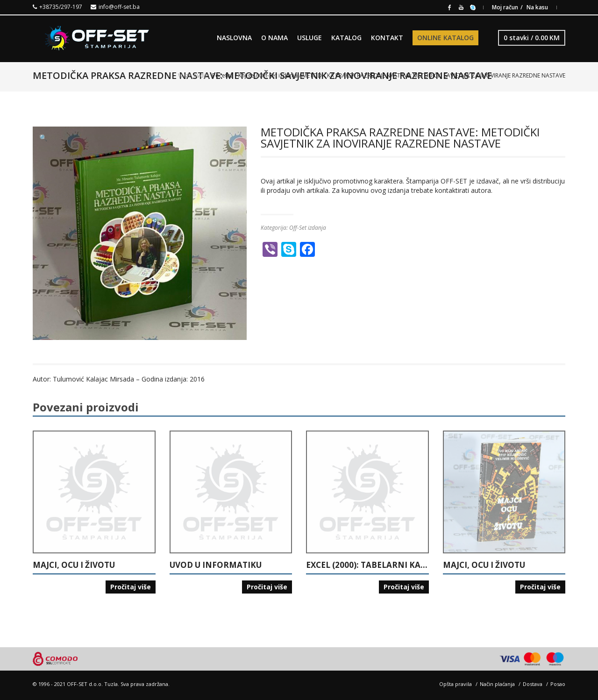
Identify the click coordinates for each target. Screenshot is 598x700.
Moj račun (505, 7)
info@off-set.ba (119, 7)
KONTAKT (387, 38)
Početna (223, 75)
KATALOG (346, 38)
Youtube (461, 7)
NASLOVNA (234, 38)
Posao (558, 684)
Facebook (449, 7)
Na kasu (537, 7)
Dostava (533, 684)
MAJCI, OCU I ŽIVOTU (74, 565)
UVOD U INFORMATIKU (216, 565)
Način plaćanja (497, 684)
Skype (473, 7)
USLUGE (310, 38)
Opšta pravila (456, 684)
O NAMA (274, 38)
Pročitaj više (131, 587)
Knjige (246, 75)
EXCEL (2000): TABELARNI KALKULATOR (367, 565)
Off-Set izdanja (278, 75)
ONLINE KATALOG (445, 38)
